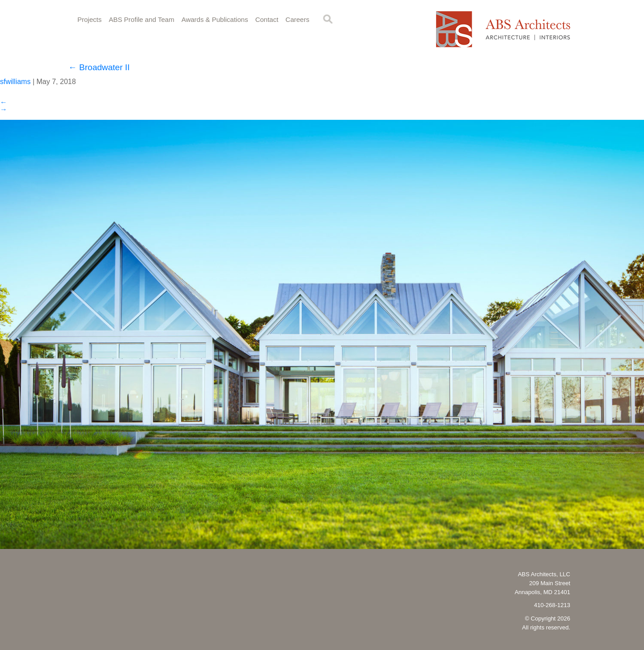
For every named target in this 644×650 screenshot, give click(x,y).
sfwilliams (15, 82)
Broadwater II (99, 67)
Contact (267, 19)
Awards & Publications (215, 19)
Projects (89, 19)
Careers (297, 19)
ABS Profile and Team (141, 19)
